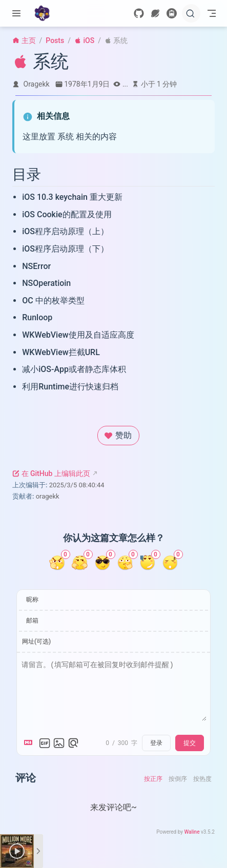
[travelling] (172, 13)
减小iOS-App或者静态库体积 (74, 369)
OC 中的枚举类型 (53, 301)
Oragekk (37, 84)
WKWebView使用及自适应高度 (78, 335)
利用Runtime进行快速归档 (70, 387)
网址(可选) (36, 642)
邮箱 (32, 621)
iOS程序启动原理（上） (65, 231)
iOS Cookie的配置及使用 (67, 214)
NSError (36, 266)
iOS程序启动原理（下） (65, 249)
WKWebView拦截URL (61, 352)
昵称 (32, 600)
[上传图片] (59, 743)
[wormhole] (155, 13)
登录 (156, 743)
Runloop (37, 317)
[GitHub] (139, 13)
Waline (192, 832)
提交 (190, 743)
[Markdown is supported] (30, 743)
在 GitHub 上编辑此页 (51, 473)
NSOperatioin (46, 283)
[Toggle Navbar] (212, 13)
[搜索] (191, 13)
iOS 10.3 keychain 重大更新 (72, 197)
